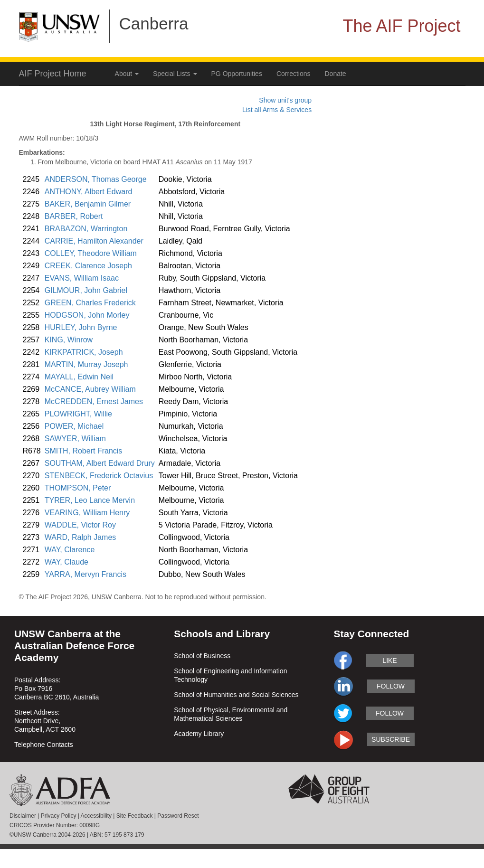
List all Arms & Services (277, 110)
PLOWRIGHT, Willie (78, 414)
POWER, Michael (74, 426)
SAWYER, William (75, 439)
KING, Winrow (69, 340)
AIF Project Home (53, 74)
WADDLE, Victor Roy (80, 525)
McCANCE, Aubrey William (90, 389)
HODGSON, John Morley (87, 315)
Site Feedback (135, 816)
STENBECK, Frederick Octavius (99, 476)
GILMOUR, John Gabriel (86, 290)
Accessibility (96, 816)
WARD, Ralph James (81, 537)
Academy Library (199, 734)
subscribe (391, 739)
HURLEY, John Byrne (81, 327)
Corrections (294, 74)
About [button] (127, 74)
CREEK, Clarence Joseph (88, 266)
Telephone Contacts (44, 745)
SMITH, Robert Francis (84, 451)
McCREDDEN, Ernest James (94, 401)
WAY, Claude (66, 562)
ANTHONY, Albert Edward (89, 192)
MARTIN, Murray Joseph (86, 364)
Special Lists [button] (175, 74)
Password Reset (178, 816)
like (389, 660)
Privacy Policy (59, 816)
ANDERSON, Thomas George (96, 179)
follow (391, 686)
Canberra (154, 24)
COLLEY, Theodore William (91, 253)
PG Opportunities (237, 74)
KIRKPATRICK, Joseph (84, 352)
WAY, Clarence (70, 550)
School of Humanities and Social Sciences (236, 695)
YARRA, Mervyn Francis (85, 574)
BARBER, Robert (74, 216)
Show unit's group (285, 100)
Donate (336, 74)
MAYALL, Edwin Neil (79, 377)
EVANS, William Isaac (82, 278)
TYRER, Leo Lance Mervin (90, 500)
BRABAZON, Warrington (86, 229)
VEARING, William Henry (87, 513)
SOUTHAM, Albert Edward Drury (100, 463)
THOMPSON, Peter (78, 488)
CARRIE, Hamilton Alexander (94, 241)
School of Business (202, 656)
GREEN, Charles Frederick (90, 303)
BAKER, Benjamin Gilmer (88, 204)
